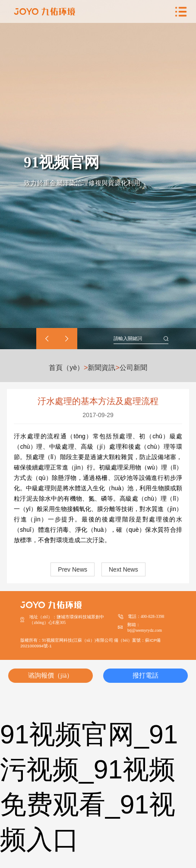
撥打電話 (145, 675)
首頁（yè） (66, 368)
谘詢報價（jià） (51, 675)
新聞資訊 (101, 368)
